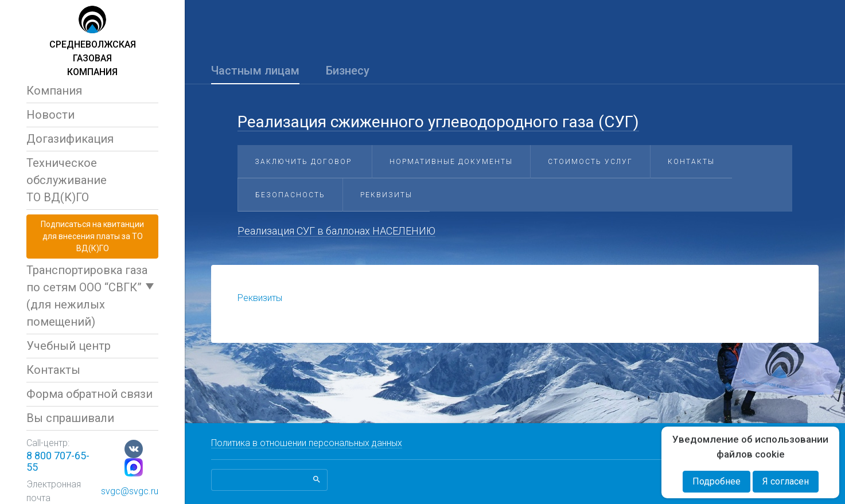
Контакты (53, 370)
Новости (50, 115)
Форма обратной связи (89, 394)
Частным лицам (255, 71)
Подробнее (717, 481)
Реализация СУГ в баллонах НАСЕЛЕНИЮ (336, 231)
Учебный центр (69, 346)
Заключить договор (303, 162)
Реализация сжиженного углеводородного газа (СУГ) (438, 122)
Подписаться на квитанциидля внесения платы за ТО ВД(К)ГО (92, 236)
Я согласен (786, 481)
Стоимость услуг (590, 162)
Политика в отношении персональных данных (307, 443)
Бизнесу (348, 71)
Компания (54, 91)
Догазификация (70, 139)
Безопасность (290, 195)
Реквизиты (386, 195)
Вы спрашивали (70, 418)
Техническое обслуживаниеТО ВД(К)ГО (67, 180)
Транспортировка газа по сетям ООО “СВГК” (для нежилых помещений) (87, 296)
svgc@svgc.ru (130, 491)
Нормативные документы (451, 162)
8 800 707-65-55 (58, 461)
